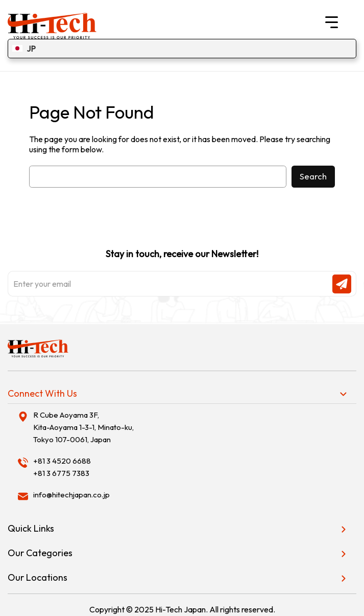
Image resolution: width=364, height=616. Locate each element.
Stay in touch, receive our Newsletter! (182, 272)
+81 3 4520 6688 (62, 461)
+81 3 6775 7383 (61, 473)
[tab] (182, 394)
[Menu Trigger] (332, 22)
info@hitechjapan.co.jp (71, 495)
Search (313, 176)
